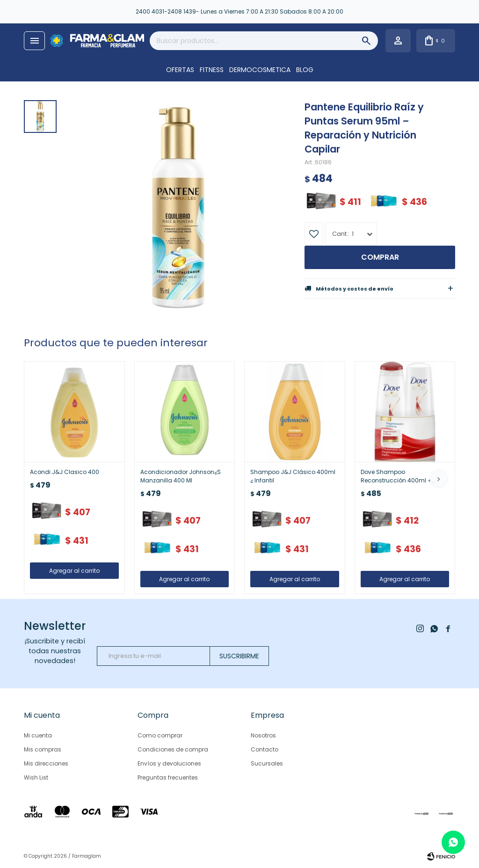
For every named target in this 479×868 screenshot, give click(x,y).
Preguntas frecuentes (168, 777)
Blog (305, 70)
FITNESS (212, 70)
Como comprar (160, 735)
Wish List (36, 777)
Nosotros (263, 735)
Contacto (265, 749)
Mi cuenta (38, 735)
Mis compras (43, 749)
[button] (439, 479)
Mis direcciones (46, 763)
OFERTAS (180, 70)
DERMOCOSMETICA (260, 70)
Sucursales (267, 763)
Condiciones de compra (173, 749)
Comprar (380, 257)
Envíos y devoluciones (169, 763)
